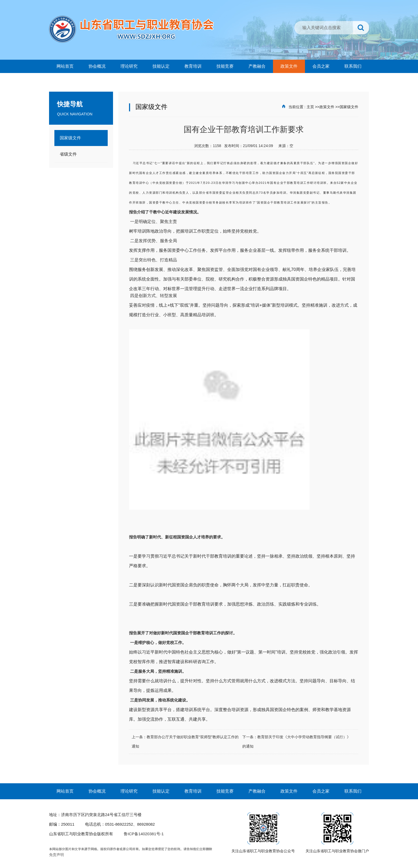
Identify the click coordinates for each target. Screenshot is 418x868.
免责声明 (57, 855)
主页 (310, 107)
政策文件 (327, 107)
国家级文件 (349, 107)
